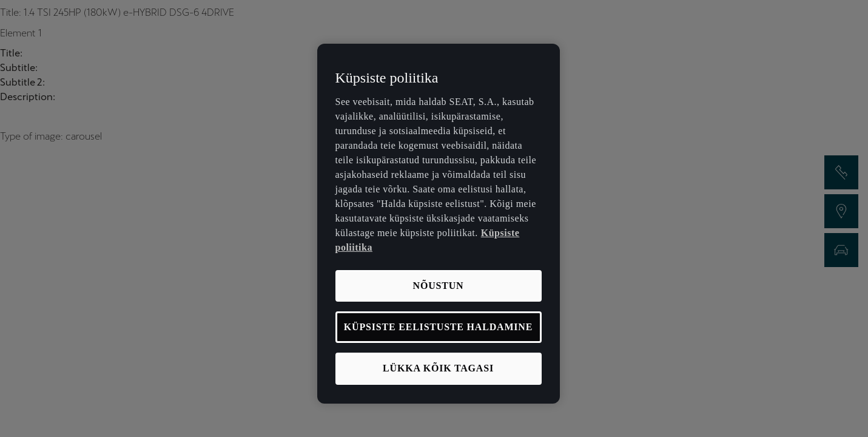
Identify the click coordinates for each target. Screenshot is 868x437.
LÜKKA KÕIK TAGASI (438, 368)
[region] (439, 224)
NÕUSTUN (439, 286)
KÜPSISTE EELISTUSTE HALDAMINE (438, 327)
